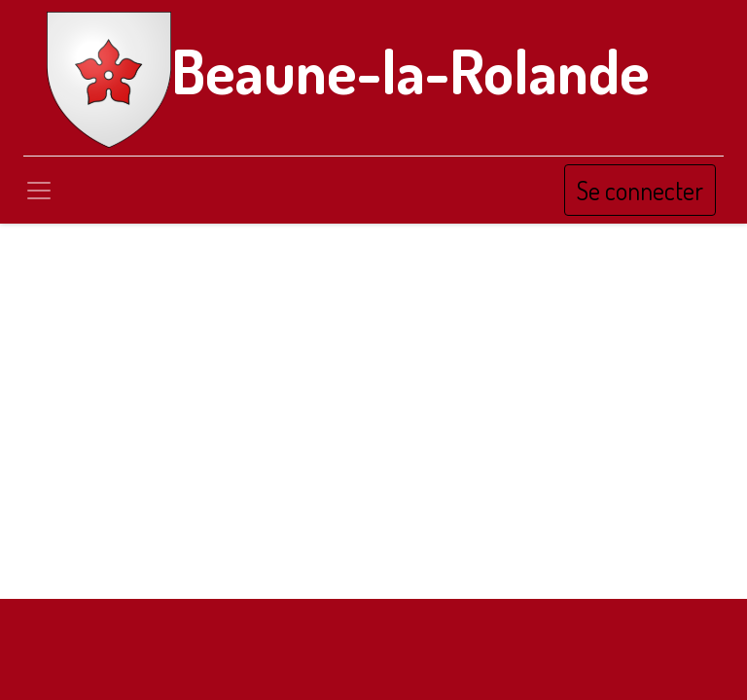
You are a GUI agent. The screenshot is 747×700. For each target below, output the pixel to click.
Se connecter (640, 190)
